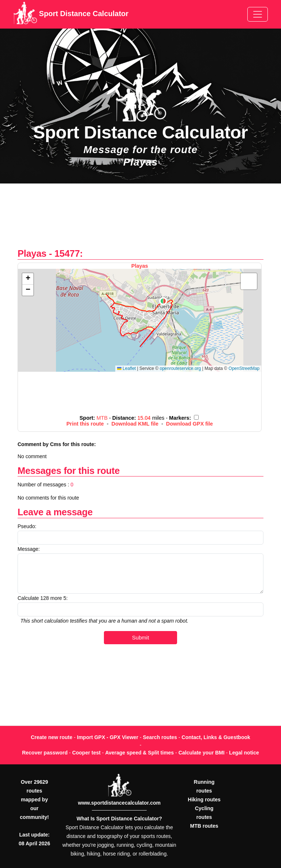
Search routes (160, 737)
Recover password (45, 753)
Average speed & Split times (139, 753)
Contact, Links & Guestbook (216, 737)
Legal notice (244, 753)
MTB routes (204, 826)
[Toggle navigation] (258, 14)
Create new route (52, 737)
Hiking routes (204, 800)
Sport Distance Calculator (71, 14)
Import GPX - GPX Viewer (108, 737)
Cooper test (86, 753)
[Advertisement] (140, 220)
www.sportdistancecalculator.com (119, 803)
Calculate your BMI (202, 753)
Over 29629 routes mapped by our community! (34, 800)
